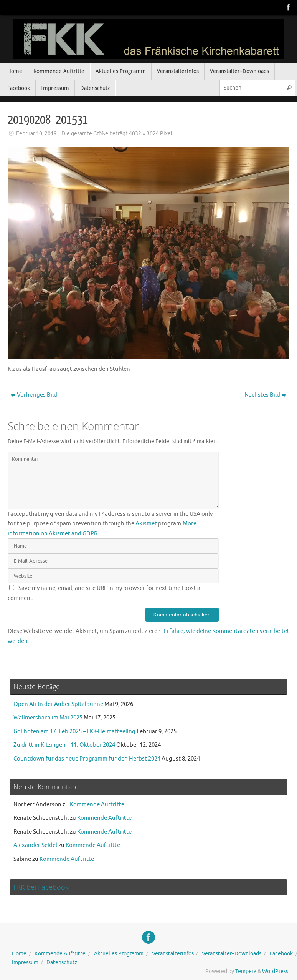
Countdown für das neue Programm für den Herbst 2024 (87, 759)
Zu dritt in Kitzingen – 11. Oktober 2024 (64, 745)
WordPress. (276, 971)
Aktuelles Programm (119, 954)
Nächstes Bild (266, 395)
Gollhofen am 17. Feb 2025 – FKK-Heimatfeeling (74, 732)
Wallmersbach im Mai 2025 (48, 718)
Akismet (146, 524)
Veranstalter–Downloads (232, 954)
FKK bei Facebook (41, 887)
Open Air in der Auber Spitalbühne (58, 704)
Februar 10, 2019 (36, 134)
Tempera (246, 971)
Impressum (25, 963)
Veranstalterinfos (173, 954)
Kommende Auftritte (97, 805)
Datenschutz (62, 963)
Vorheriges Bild (34, 395)
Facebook (281, 954)
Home (19, 954)
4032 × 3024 (144, 134)
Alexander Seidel (35, 845)
